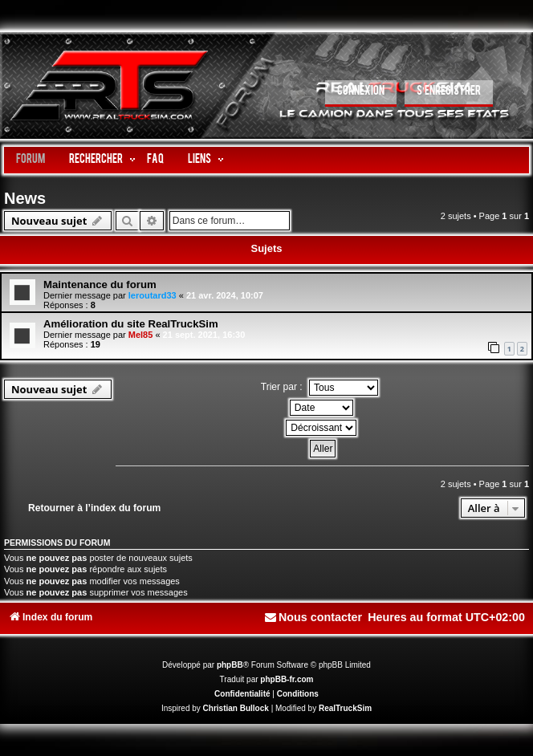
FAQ (155, 160)
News (25, 198)
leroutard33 (153, 295)
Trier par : (319, 388)
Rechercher (96, 160)
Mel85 (141, 335)
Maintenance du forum (100, 285)
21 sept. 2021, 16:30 (204, 335)
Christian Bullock (236, 708)
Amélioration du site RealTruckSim (131, 324)
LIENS (199, 160)
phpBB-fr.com (287, 679)
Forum (31, 160)
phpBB (230, 665)
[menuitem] (361, 93)
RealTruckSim (345, 708)
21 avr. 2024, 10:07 (225, 295)
